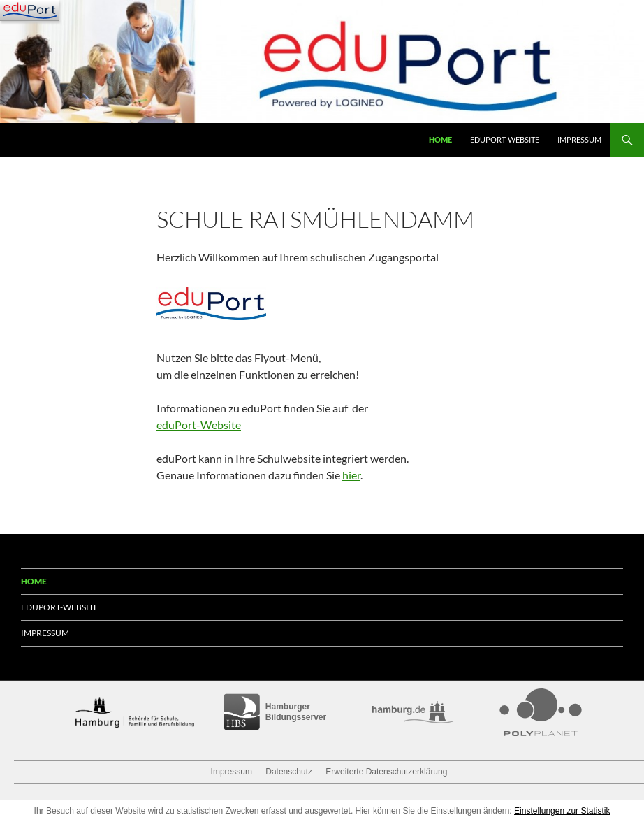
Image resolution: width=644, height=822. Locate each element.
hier (351, 475)
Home (440, 139)
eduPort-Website (505, 139)
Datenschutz (289, 772)
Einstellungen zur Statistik (562, 811)
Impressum (579, 139)
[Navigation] (30, 10)
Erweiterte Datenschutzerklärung (386, 772)
